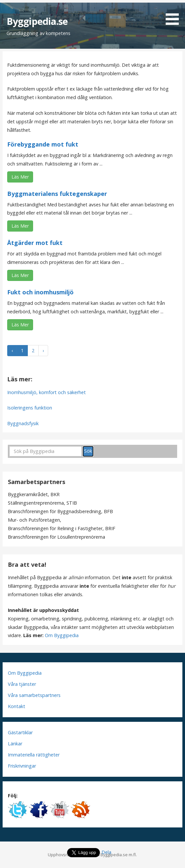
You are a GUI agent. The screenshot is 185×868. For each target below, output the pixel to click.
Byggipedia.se (37, 21)
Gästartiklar (20, 732)
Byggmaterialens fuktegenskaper (57, 194)
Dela (106, 852)
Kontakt (17, 706)
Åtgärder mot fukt (35, 243)
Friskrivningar (22, 766)
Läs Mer (20, 177)
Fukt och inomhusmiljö (40, 292)
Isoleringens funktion (30, 408)
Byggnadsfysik (23, 423)
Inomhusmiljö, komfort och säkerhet (46, 392)
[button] (175, 14)
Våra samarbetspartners (34, 695)
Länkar (15, 744)
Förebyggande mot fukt (43, 144)
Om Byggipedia (62, 635)
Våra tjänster (22, 684)
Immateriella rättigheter (34, 755)
